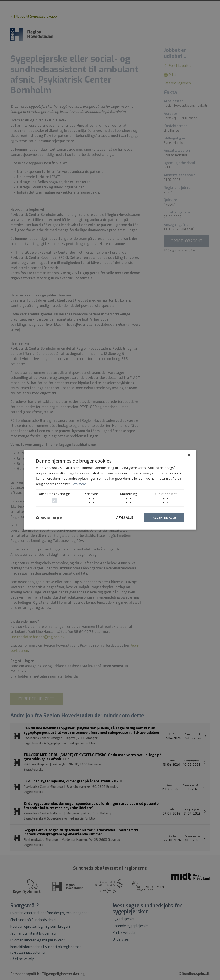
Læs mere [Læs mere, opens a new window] (79, 484)
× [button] (189, 455)
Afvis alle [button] (124, 517)
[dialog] (110, 490)
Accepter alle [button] (164, 517)
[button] (49, 517)
